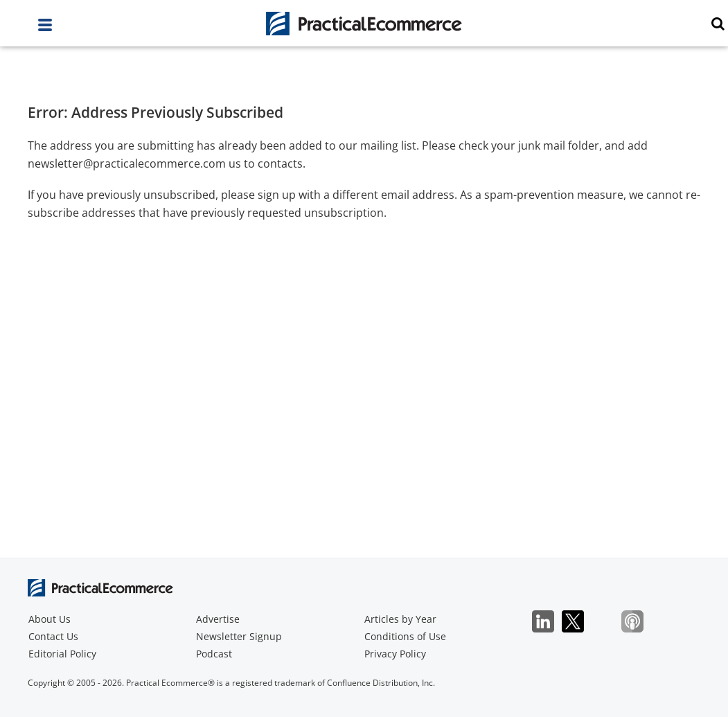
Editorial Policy (62, 654)
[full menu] (45, 28)
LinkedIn (550, 622)
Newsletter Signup (239, 636)
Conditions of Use (405, 636)
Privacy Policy (395, 654)
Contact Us (53, 636)
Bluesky (610, 622)
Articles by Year (400, 619)
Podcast (214, 654)
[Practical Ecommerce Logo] (364, 24)
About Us (50, 619)
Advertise (218, 619)
